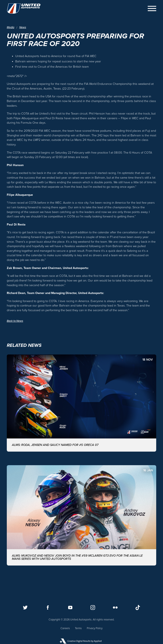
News (23, 27)
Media (11, 27)
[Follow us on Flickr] (115, 608)
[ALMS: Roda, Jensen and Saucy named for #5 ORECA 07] (81, 403)
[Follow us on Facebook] (48, 608)
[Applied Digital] (81, 641)
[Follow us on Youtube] (70, 608)
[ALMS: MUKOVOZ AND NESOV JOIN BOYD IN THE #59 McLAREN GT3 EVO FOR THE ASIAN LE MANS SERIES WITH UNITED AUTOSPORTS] (81, 515)
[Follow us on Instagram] (93, 608)
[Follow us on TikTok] (138, 608)
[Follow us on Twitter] (25, 608)
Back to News (15, 321)
